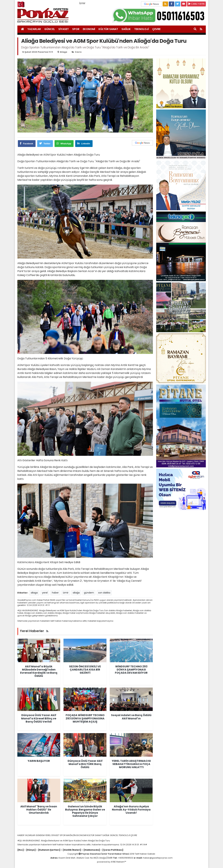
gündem (89, 593)
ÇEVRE (156, 29)
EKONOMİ (89, 29)
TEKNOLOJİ (142, 29)
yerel (45, 593)
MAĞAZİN (71, 835)
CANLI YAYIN (196, 4)
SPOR (76, 29)
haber (55, 593)
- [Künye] (30, 850)
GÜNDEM (40, 835)
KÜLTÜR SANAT (108, 29)
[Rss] (21, 850)
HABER (21, 835)
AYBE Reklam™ (118, 862)
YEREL (48, 835)
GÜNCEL (50, 29)
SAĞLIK (126, 29)
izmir (66, 593)
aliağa (76, 593)
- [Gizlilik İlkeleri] (71, 850)
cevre (78, 52)
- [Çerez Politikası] (112, 850)
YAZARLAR (34, 29)
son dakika (104, 593)
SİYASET (64, 29)
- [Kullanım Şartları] (48, 850)
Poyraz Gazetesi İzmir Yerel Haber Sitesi (105, 854)
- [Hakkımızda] (91, 850)
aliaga (63, 52)
